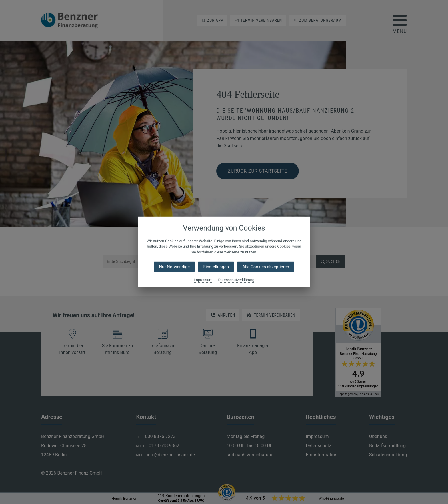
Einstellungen (216, 267)
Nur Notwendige (174, 267)
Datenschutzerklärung (236, 280)
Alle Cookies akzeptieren (266, 267)
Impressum (203, 280)
